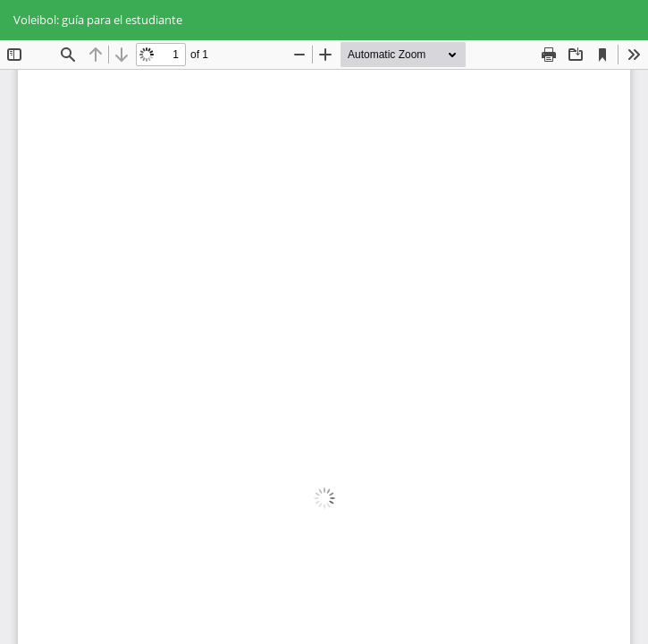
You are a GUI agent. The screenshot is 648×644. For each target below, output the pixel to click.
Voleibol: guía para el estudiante (98, 20)
